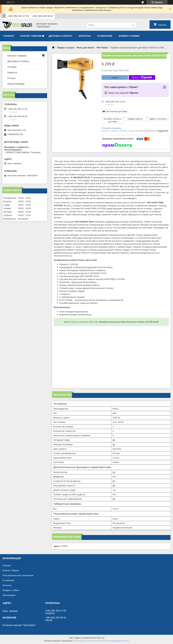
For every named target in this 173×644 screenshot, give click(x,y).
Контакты (85, 36)
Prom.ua (101, 638)
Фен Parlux (102, 48)
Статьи (11, 78)
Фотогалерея (9, 595)
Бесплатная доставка (116, 111)
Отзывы (12, 67)
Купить (115, 78)
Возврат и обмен (129, 36)
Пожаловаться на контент (86, 641)
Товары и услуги (65, 48)
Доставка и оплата (60, 36)
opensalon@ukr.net (17, 130)
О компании (105, 36)
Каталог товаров (31, 36)
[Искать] (133, 25)
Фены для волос (85, 48)
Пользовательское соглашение (18, 575)
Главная (9, 36)
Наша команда (16, 84)
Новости (12, 72)
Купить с (142, 77)
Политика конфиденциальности (114, 641)
